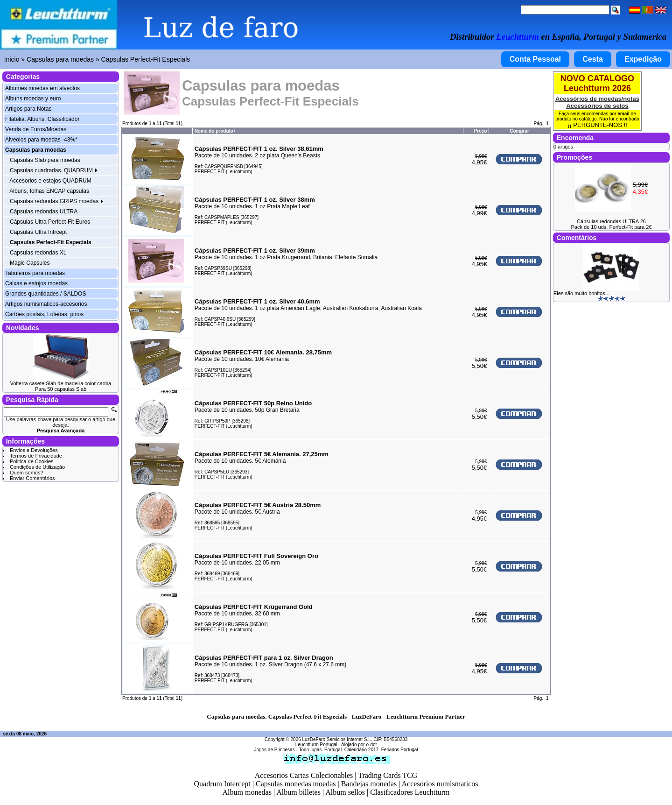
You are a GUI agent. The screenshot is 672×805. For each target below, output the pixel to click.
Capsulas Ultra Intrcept (38, 232)
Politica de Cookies (32, 461)
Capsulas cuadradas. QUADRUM (54, 170)
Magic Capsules (30, 263)
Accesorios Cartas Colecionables (304, 775)
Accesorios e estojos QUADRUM (50, 181)
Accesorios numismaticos (440, 784)
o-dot (371, 745)
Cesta (593, 59)
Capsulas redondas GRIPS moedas (57, 201)
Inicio (12, 59)
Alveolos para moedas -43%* (41, 140)
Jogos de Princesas (274, 750)
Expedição (643, 59)
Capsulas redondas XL (38, 253)
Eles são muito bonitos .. (581, 293)
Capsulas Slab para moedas (45, 160)
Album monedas (247, 792)
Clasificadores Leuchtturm (410, 792)
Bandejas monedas (369, 784)
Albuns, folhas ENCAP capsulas (49, 191)
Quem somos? (27, 473)
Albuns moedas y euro (33, 99)
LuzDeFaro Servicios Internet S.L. (337, 739)
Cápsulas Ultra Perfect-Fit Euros (50, 222)
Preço (481, 131)
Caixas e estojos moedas (36, 283)
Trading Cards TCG (388, 775)
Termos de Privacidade (36, 456)
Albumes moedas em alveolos (42, 88)
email (623, 114)
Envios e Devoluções (34, 450)
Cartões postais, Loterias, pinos (44, 314)
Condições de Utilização (37, 467)
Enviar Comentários (32, 478)
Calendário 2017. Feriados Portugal (381, 750)
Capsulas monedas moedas (296, 784)
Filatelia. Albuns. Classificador (42, 119)
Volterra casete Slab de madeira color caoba (61, 383)
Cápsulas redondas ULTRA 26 (611, 221)
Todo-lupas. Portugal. (321, 750)
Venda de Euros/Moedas (36, 129)
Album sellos (345, 792)
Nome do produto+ (215, 131)
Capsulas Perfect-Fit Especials (146, 59)
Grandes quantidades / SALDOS (45, 294)
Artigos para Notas (28, 109)
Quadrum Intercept (222, 784)
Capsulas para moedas (60, 59)
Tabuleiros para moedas (35, 273)
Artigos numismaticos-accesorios (46, 304)
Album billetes (298, 792)
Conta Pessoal (535, 59)
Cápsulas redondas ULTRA (44, 212)
